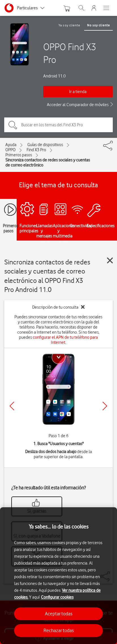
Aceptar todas (59, 614)
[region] (58, 576)
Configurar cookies (57, 597)
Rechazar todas (59, 630)
